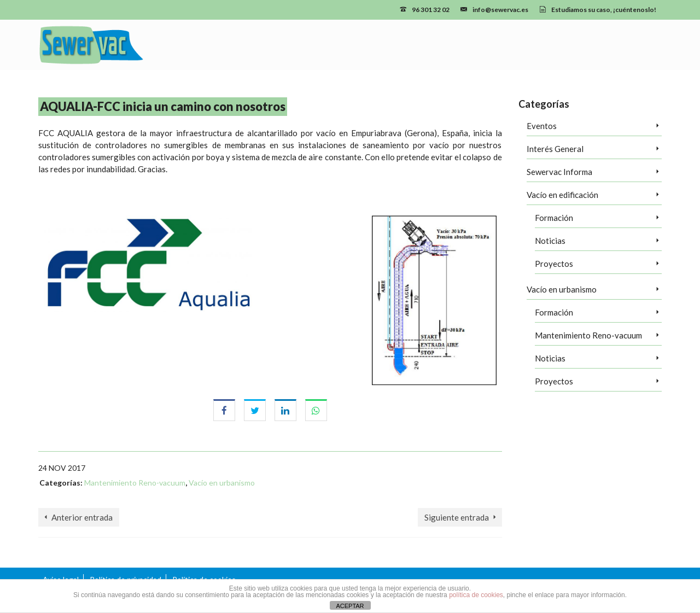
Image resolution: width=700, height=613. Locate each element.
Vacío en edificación (562, 195)
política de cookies (476, 595)
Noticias (550, 241)
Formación (554, 218)
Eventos (542, 126)
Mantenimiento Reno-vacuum (135, 483)
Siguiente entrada (457, 517)
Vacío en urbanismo (222, 483)
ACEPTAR (350, 606)
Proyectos (554, 264)
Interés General (555, 149)
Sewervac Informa (559, 172)
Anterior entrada (82, 517)
